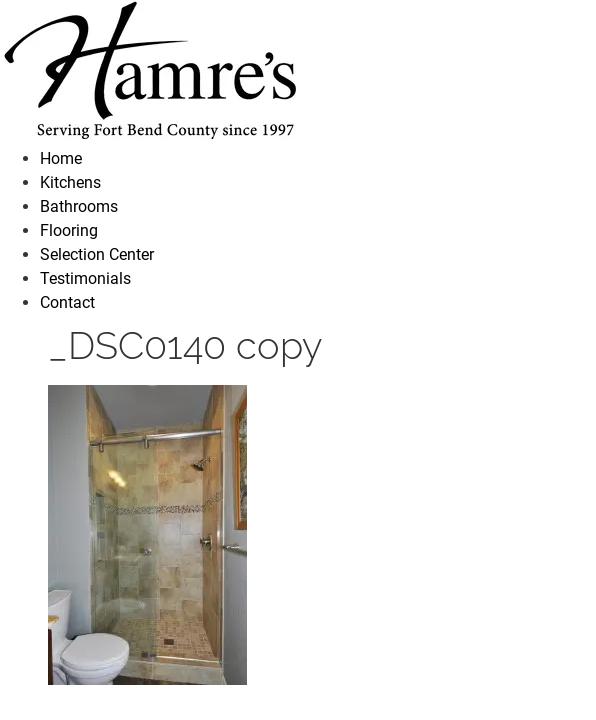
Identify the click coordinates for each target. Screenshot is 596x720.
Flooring (69, 230)
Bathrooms (79, 206)
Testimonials (85, 278)
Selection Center (97, 254)
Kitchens (70, 182)
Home (61, 158)
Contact (67, 302)
